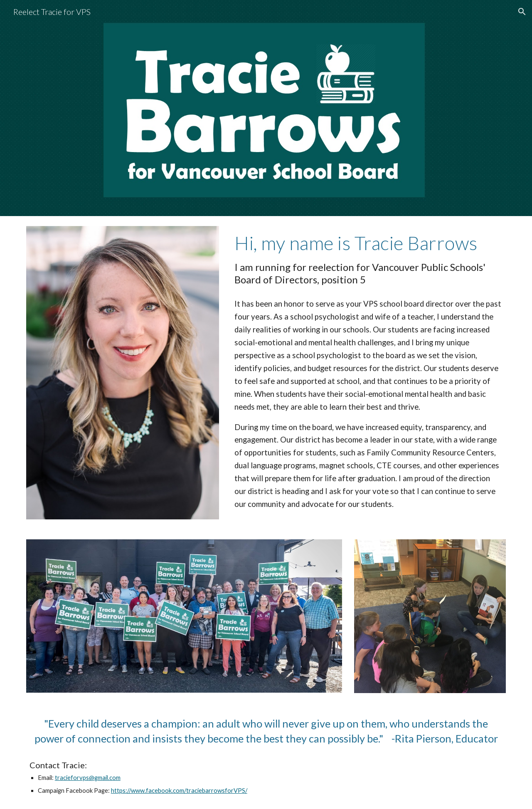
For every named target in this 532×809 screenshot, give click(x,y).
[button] (522, 12)
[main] (368, 259)
